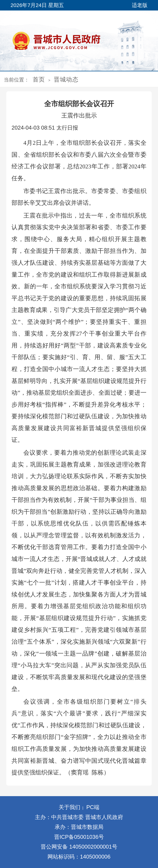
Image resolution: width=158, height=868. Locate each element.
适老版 (140, 5)
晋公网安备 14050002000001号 (79, 847)
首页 (39, 79)
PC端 (93, 807)
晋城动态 (66, 79)
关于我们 (69, 807)
